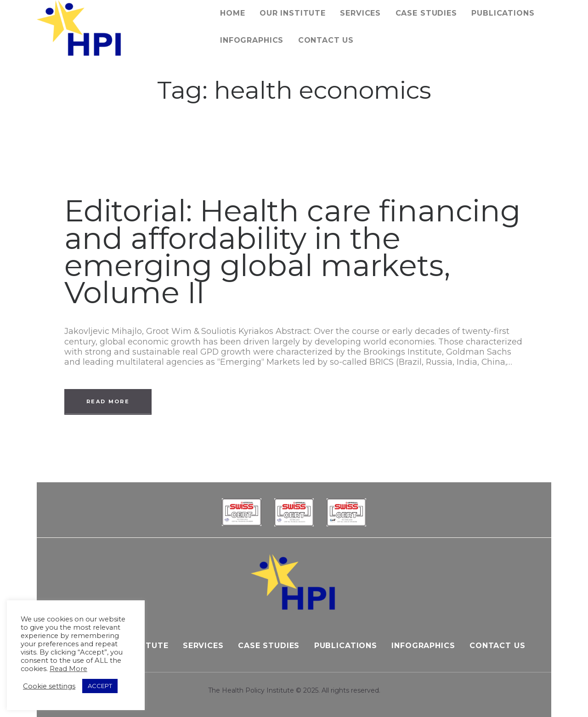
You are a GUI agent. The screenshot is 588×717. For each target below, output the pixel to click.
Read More (68, 669)
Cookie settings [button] (49, 686)
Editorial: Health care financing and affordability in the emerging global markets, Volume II (292, 251)
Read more (108, 401)
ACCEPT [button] (100, 686)
